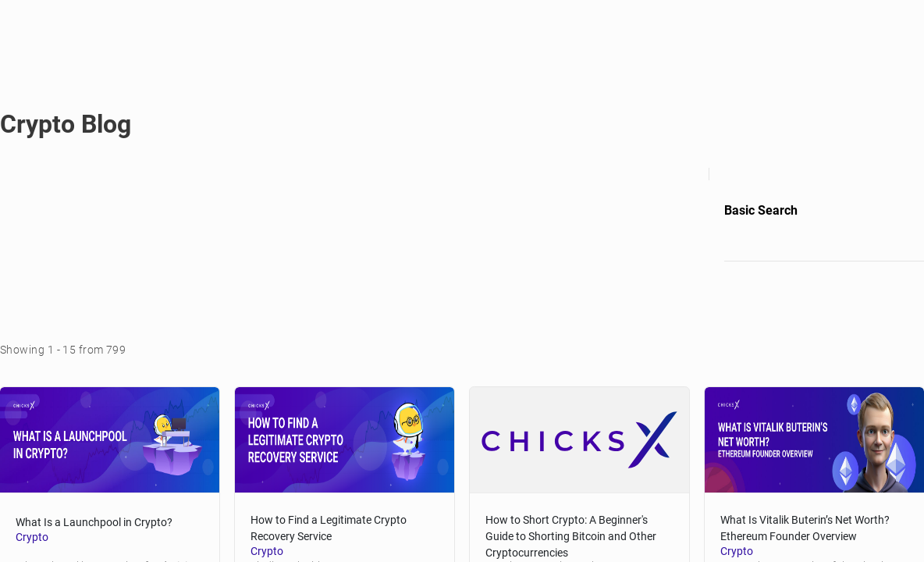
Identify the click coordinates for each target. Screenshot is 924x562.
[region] (462, 281)
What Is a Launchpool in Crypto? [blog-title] (106, 511)
